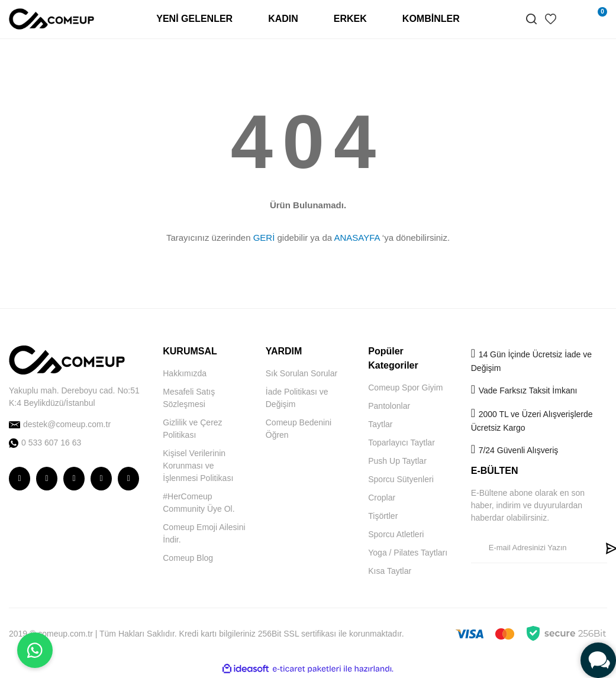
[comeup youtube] (101, 479)
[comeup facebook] (47, 479)
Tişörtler (383, 516)
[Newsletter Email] (536, 548)
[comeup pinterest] (128, 479)
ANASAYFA (357, 238)
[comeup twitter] (74, 479)
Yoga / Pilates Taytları (408, 553)
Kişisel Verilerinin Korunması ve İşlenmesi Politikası (198, 466)
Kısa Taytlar (390, 571)
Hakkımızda (185, 373)
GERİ (264, 238)
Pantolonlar (389, 406)
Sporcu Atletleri (396, 534)
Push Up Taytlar (397, 461)
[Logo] (51, 18)
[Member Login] (572, 19)
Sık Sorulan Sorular (301, 373)
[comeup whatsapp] (77, 443)
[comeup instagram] (20, 479)
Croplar (382, 498)
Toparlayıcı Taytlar (401, 443)
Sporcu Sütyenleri (401, 479)
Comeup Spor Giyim (405, 388)
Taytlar (380, 424)
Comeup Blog (188, 558)
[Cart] (595, 19)
